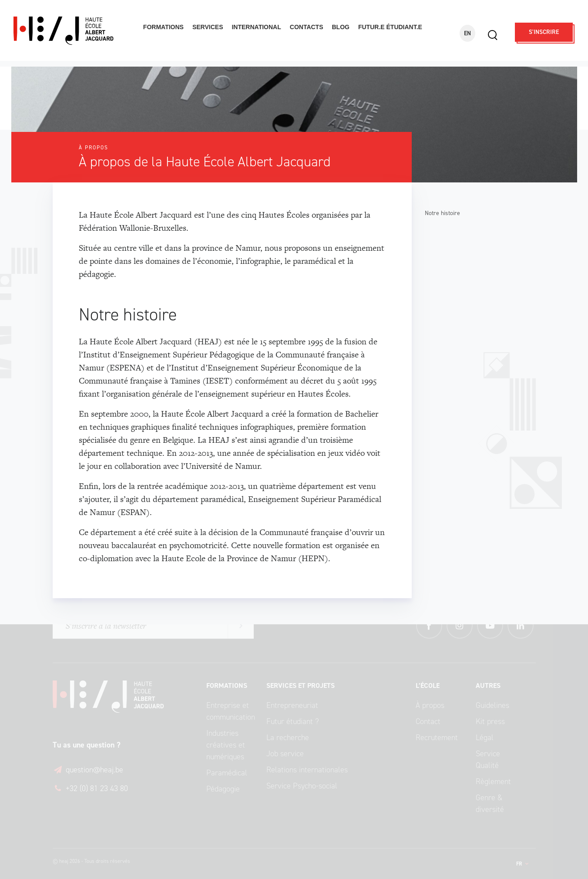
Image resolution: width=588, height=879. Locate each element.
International (256, 27)
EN (467, 33)
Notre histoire (442, 213)
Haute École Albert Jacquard (73, 31)
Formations (163, 27)
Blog (341, 27)
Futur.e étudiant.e (390, 27)
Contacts (307, 27)
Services (208, 27)
